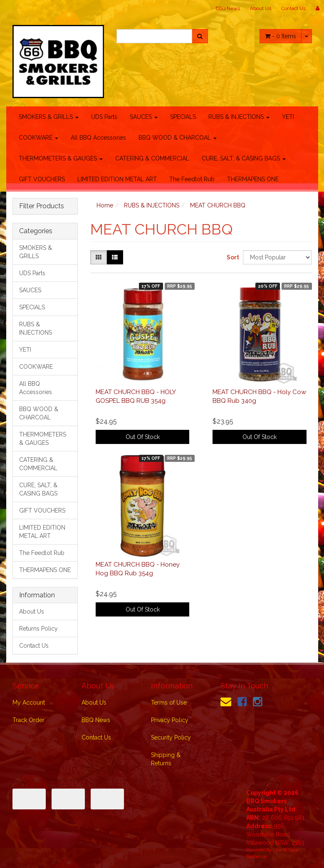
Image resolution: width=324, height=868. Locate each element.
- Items (281, 36)
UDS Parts (104, 117)
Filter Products (42, 206)
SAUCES (144, 117)
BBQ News (228, 8)
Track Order (28, 720)
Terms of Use (169, 703)
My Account (29, 703)
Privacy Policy (170, 720)
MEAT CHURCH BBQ (218, 205)
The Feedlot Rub (192, 179)
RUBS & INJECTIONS (239, 117)
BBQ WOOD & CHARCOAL (178, 138)
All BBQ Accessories (98, 138)
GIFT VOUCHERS (42, 179)
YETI (288, 117)
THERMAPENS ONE (253, 179)
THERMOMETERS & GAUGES (61, 158)
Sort (232, 257)
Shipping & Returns (166, 759)
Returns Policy (38, 629)
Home (105, 205)
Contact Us (293, 8)
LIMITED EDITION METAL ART (117, 179)
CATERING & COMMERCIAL (152, 158)
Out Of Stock (143, 437)
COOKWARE (38, 138)
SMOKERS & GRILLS (49, 117)
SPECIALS (183, 117)
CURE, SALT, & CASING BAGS (244, 158)
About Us (261, 8)
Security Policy (171, 737)
